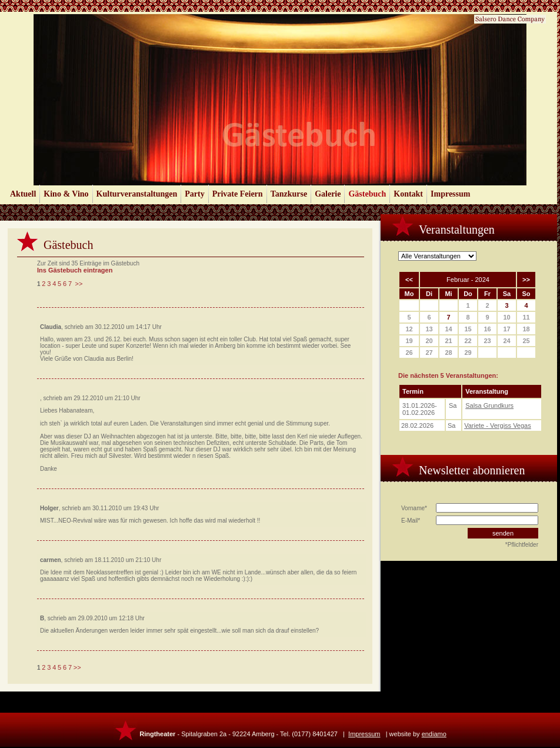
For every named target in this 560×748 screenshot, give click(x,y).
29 (468, 353)
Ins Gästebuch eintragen (75, 270)
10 (506, 317)
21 (448, 341)
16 (487, 329)
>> (79, 284)
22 (468, 341)
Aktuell (23, 194)
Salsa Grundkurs (489, 405)
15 (468, 329)
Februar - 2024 (468, 280)
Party (194, 194)
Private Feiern (238, 194)
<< (409, 280)
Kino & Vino (66, 194)
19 (409, 341)
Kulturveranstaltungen (137, 194)
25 (526, 341)
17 (506, 329)
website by (418, 734)
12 (409, 329)
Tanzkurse (289, 194)
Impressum (450, 194)
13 (429, 329)
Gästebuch (367, 194)
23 (487, 341)
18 (526, 329)
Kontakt (408, 194)
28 (448, 353)
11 (526, 317)
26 (409, 353)
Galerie (328, 194)
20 (429, 341)
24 (506, 341)
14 (448, 329)
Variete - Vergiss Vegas (498, 425)
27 (429, 353)
